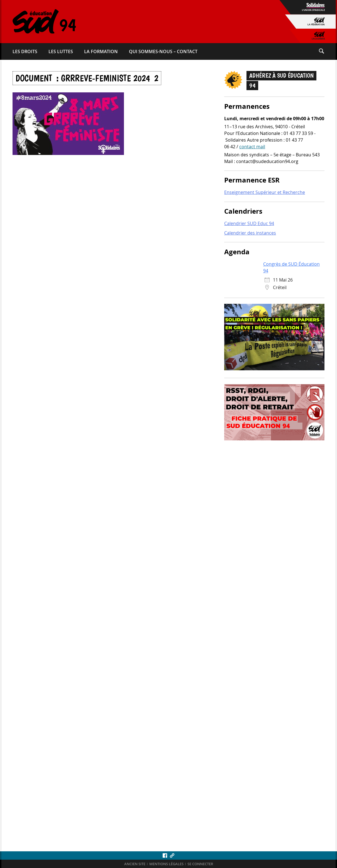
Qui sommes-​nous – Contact (163, 51)
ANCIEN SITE (135, 864)
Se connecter (200, 864)
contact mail (252, 147)
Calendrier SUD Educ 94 (249, 223)
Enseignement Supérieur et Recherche (265, 192)
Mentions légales (166, 864)
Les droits (25, 51)
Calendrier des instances (250, 233)
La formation (101, 51)
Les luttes (61, 51)
